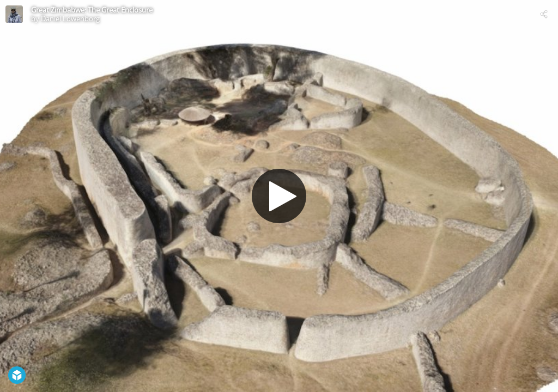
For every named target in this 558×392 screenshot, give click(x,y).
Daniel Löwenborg (70, 19)
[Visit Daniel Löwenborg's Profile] (14, 14)
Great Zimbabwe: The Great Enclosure (92, 10)
